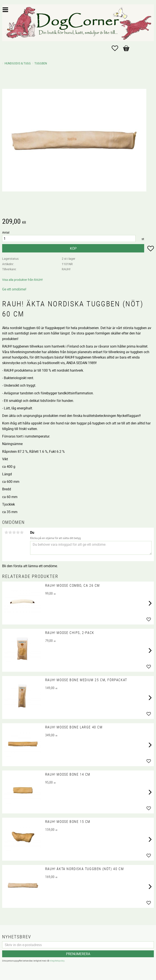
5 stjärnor (22, 532)
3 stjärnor (14, 532)
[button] (117, 48)
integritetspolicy (57, 961)
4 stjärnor (18, 532)
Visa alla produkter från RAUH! (22, 280)
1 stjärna (6, 532)
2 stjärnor (10, 532)
